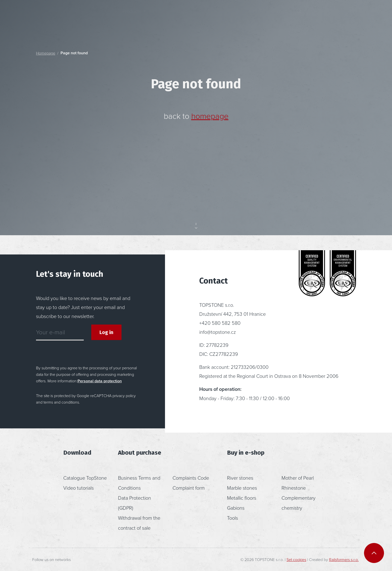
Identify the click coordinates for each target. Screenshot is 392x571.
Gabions (236, 508)
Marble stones (242, 488)
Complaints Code (191, 478)
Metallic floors (242, 498)
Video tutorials (78, 488)
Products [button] (132, 16)
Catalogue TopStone (85, 478)
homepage (210, 116)
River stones (240, 478)
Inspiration (174, 16)
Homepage (46, 53)
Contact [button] (252, 16)
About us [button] (212, 16)
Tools (232, 518)
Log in (106, 332)
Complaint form (189, 488)
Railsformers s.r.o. (344, 559)
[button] (317, 16)
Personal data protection (100, 381)
